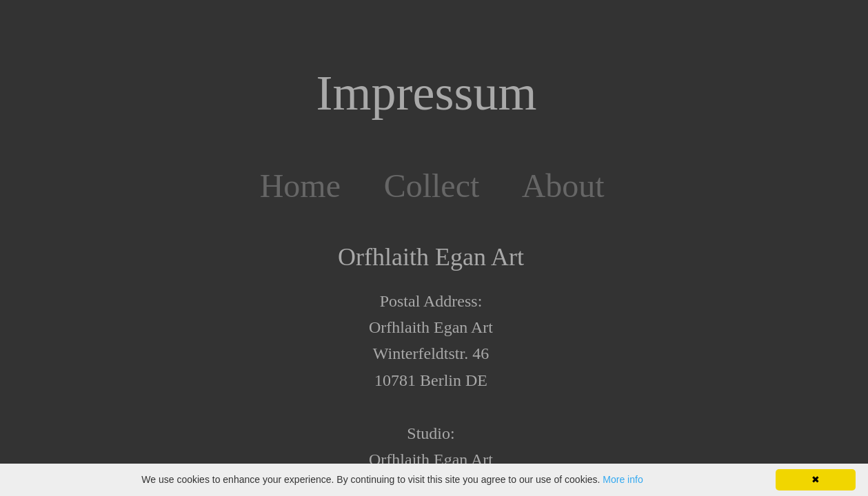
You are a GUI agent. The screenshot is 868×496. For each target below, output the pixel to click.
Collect (432, 186)
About (563, 186)
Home (300, 186)
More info (623, 479)
